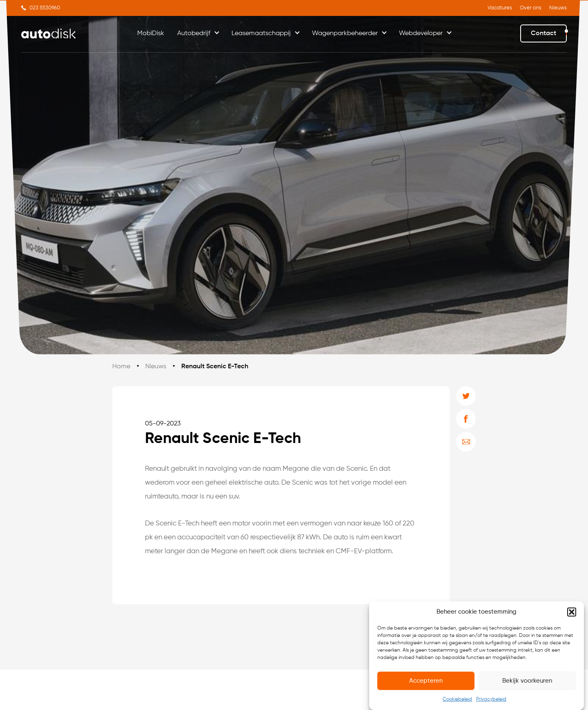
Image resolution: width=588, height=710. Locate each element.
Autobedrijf (194, 33)
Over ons (531, 8)
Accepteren (426, 683)
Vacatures (500, 8)
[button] (572, 615)
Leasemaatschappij (261, 33)
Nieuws (558, 8)
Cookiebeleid (457, 702)
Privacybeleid (491, 702)
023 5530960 (45, 8)
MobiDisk (151, 33)
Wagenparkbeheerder (345, 33)
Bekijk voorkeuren (527, 683)
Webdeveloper (421, 33)
